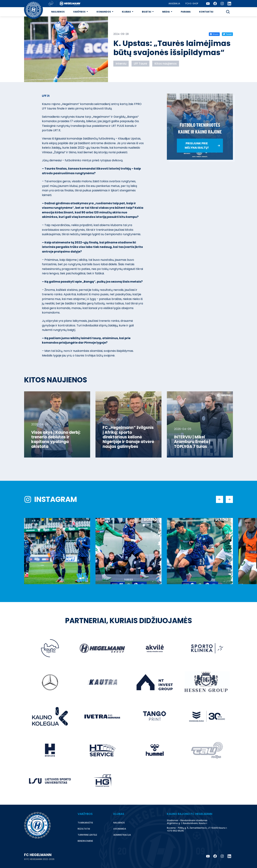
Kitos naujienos (166, 64)
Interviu (121, 64)
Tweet (227, 34)
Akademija (174, 3)
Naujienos (58, 12)
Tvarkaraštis (85, 823)
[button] (228, 12)
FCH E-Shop (192, 3)
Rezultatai (84, 829)
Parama (186, 12)
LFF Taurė (140, 64)
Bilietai (147, 12)
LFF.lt (46, 96)
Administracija (122, 835)
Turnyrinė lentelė (87, 835)
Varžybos (79, 12)
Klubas (126, 12)
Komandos (104, 12)
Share (214, 34)
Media (166, 12)
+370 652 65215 (175, 831)
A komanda (120, 829)
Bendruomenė (85, 841)
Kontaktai (206, 12)
